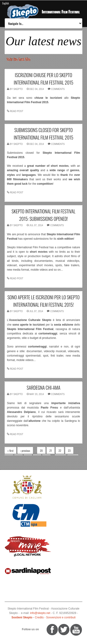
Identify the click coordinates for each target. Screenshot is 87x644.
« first (10, 451)
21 (51, 451)
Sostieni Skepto (22, 617)
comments (58, 89)
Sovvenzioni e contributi (61, 617)
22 (60, 451)
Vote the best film (18, 59)
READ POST (16, 111)
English (6, 3)
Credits (39, 617)
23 (69, 451)
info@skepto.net (40, 613)
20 (41, 451)
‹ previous (25, 451)
